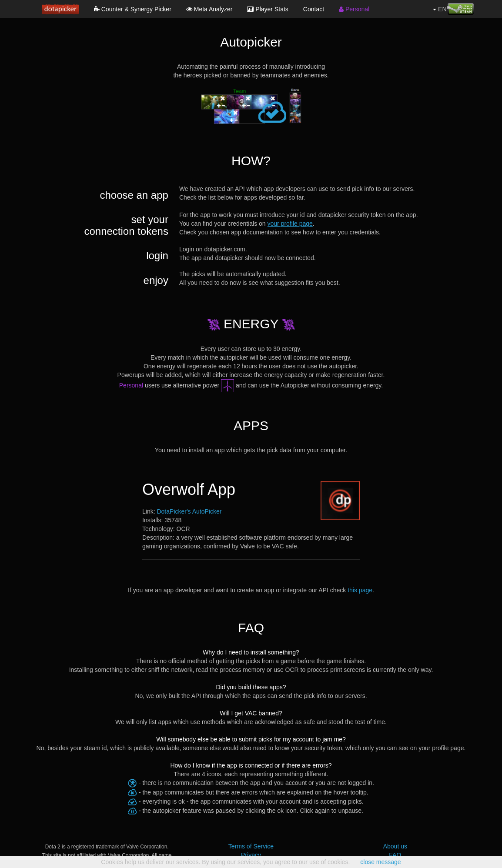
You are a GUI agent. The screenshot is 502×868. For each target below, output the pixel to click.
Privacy (251, 855)
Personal (354, 9)
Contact (314, 9)
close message (380, 862)
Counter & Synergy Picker (133, 9)
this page (360, 590)
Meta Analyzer (209, 9)
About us (395, 846)
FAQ (395, 855)
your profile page (290, 224)
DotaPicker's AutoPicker (189, 511)
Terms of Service (251, 846)
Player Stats (268, 9)
